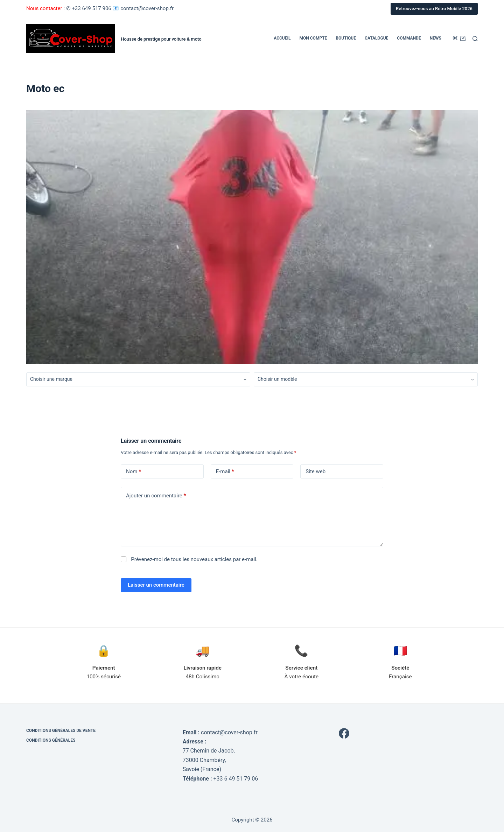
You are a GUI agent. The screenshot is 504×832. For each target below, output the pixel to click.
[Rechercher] (475, 39)
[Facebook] (344, 733)
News (436, 38)
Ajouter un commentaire (156, 496)
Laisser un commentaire (156, 585)
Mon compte (313, 38)
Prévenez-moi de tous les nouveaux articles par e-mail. (194, 559)
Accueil (282, 38)
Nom (134, 472)
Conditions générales (51, 740)
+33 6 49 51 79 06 (236, 779)
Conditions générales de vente (61, 730)
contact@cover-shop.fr (229, 732)
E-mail (225, 472)
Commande (409, 38)
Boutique (346, 38)
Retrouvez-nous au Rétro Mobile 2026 (434, 9)
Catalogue (376, 38)
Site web (316, 471)
